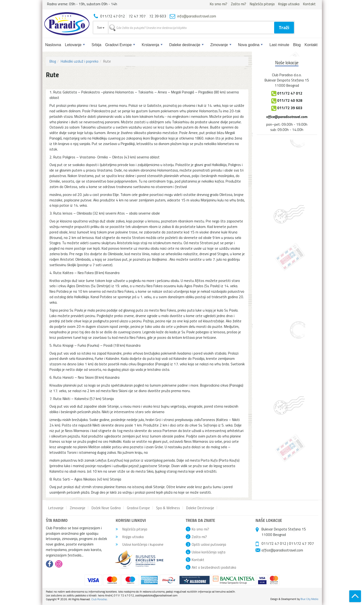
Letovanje (75, 45)
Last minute (279, 45)
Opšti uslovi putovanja (209, 544)
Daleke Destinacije (200, 508)
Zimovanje (221, 45)
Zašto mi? (239, 4)
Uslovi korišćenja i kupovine (140, 544)
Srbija (96, 45)
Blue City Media (309, 599)
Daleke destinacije (186, 45)
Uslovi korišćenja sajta (209, 552)
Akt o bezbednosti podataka (214, 567)
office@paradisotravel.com (287, 116)
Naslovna (53, 45)
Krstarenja (152, 45)
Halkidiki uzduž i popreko (80, 61)
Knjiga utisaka (289, 4)
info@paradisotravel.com (197, 16)
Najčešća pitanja (262, 4)
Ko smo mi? (219, 4)
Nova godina (250, 45)
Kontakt (309, 4)
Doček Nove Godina (106, 508)
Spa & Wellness (168, 508)
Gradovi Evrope (120, 45)
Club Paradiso (99, 599)
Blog (297, 45)
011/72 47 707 (301, 543)
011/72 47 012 (274, 543)
